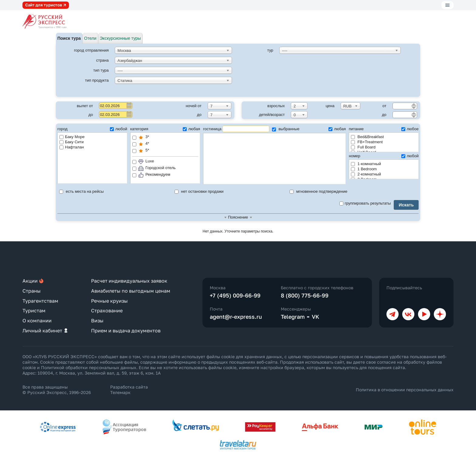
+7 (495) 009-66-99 (235, 295)
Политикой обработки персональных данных (89, 367)
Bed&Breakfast (367, 137)
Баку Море (72, 137)
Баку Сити (72, 142)
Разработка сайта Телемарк (129, 390)
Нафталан (72, 147)
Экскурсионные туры (120, 38)
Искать (406, 205)
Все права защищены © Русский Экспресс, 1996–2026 (57, 390)
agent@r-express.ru (236, 317)
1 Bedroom (364, 169)
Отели (90, 38)
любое (410, 129)
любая (191, 129)
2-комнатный (366, 174)
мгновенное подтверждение (318, 191)
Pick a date (129, 105)
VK (316, 317)
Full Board (363, 147)
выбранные (286, 129)
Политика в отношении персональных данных (405, 390)
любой (119, 129)
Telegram (293, 317)
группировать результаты (365, 203)
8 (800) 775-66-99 (305, 295)
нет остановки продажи (199, 191)
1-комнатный (366, 164)
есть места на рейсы (82, 191)
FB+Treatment (367, 142)
